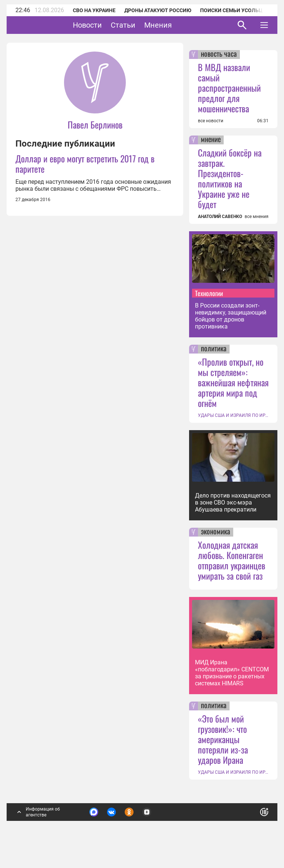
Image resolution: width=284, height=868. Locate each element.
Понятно (248, 810)
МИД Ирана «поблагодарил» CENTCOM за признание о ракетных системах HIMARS (232, 673)
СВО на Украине (94, 10)
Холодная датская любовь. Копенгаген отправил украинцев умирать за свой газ (232, 560)
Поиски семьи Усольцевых (238, 10)
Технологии (209, 293)
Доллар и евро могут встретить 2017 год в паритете (85, 164)
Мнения (181, 25)
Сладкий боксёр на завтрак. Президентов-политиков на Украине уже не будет (230, 178)
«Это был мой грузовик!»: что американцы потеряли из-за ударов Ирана (223, 739)
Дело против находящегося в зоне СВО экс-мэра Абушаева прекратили (233, 502)
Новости (110, 25)
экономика (216, 532)
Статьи (146, 25)
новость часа (219, 55)
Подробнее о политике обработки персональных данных (152, 814)
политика (214, 349)
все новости (211, 121)
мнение (211, 140)
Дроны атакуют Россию (158, 10)
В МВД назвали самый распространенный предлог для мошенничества (229, 88)
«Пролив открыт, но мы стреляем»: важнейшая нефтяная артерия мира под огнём (233, 382)
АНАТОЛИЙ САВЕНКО (220, 217)
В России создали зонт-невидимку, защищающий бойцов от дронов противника (231, 316)
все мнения (257, 217)
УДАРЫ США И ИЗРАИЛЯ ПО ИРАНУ (233, 415)
